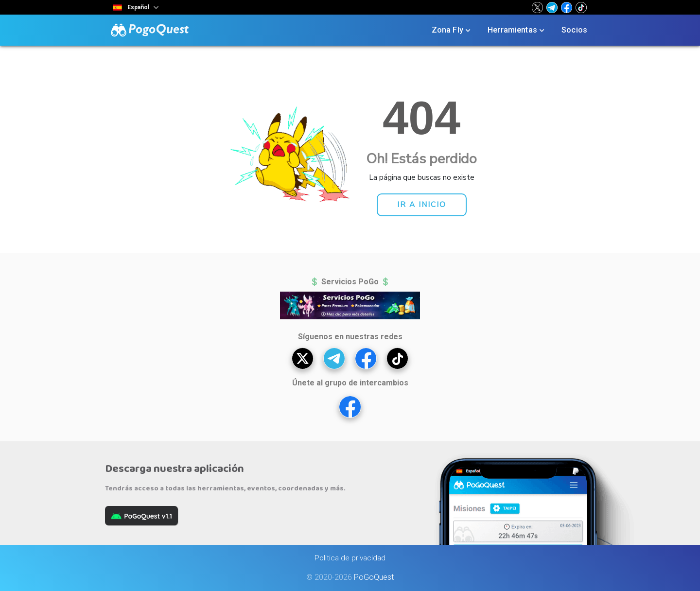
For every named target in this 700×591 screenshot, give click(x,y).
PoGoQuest (374, 577)
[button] (537, 7)
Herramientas (517, 30)
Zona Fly (452, 30)
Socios (574, 30)
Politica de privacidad (350, 558)
